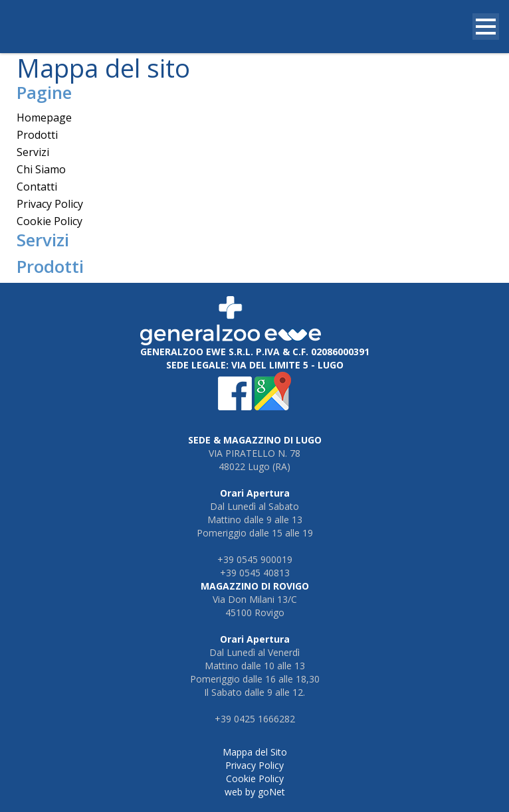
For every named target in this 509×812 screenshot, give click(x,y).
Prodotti (37, 135)
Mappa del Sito (255, 752)
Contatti (37, 187)
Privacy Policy (50, 204)
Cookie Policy (50, 221)
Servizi (33, 152)
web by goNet (255, 792)
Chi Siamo (41, 169)
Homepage (44, 118)
